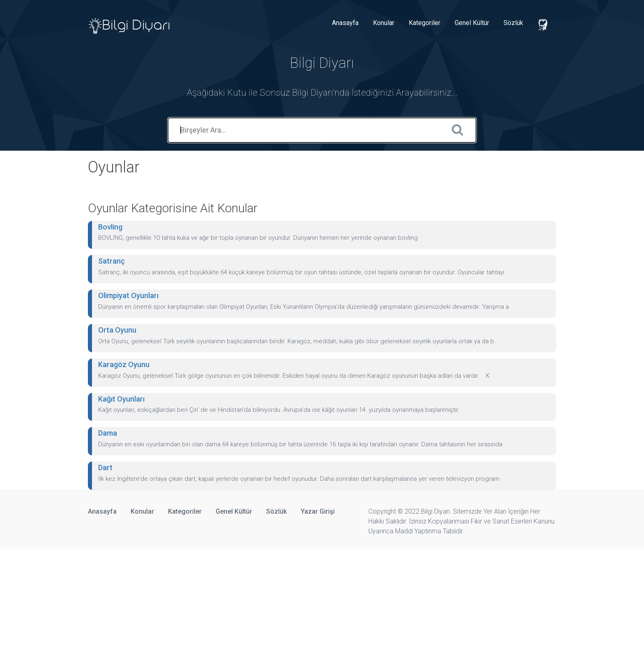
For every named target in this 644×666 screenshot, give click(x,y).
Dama (108, 433)
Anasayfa (345, 23)
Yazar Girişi (318, 511)
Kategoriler (424, 23)
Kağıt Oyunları (121, 399)
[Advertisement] (246, 606)
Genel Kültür (472, 23)
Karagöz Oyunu (124, 364)
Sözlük (513, 23)
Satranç (112, 261)
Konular (384, 23)
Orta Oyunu (117, 330)
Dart (105, 467)
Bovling (110, 227)
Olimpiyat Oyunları (128, 295)
